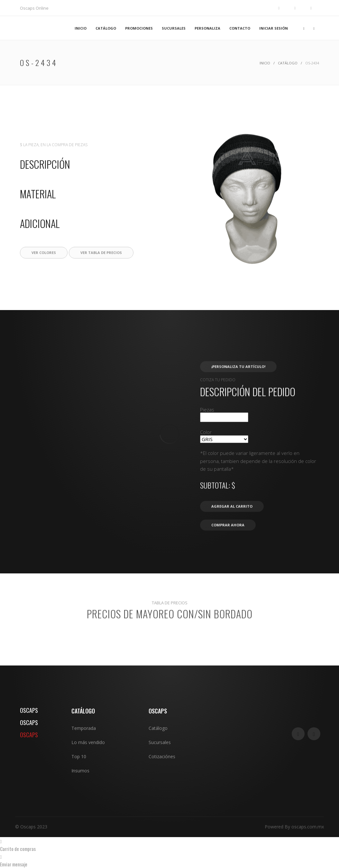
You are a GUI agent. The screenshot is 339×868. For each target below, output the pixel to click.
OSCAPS (29, 710)
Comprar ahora (228, 547)
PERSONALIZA (207, 28)
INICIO (81, 28)
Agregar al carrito (232, 528)
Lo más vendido (88, 742)
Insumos (80, 771)
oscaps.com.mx (308, 827)
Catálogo (288, 63)
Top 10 (79, 756)
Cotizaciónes (162, 756)
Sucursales (160, 742)
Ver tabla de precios (101, 274)
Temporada (84, 728)
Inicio (265, 63)
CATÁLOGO (106, 28)
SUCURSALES (174, 28)
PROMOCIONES (139, 28)
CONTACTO (240, 28)
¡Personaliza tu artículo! (238, 388)
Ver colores (44, 274)
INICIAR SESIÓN (274, 28)
